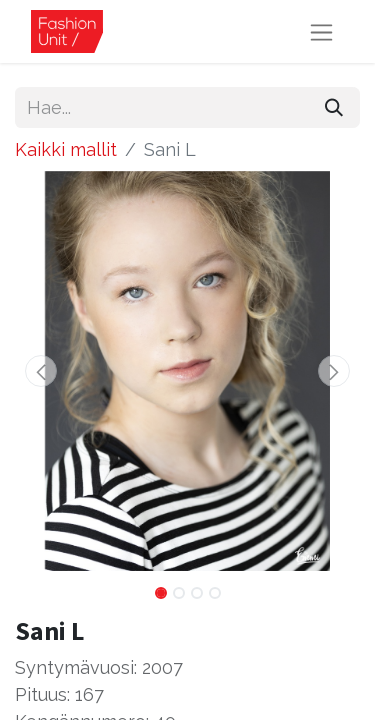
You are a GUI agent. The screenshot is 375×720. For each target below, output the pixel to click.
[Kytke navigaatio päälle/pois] (321, 31)
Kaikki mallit (66, 149)
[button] (41, 371)
